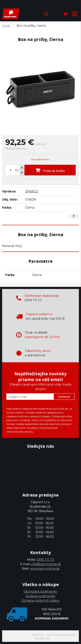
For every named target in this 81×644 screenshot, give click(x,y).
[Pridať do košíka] (50, 170)
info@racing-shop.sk (46, 564)
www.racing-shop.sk (45, 569)
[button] (46, 14)
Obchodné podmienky (40, 592)
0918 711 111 (45, 560)
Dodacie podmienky (40, 596)
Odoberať (64, 397)
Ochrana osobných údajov (41, 601)
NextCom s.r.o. (42, 638)
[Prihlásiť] (56, 14)
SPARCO (32, 191)
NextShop (38, 634)
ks (17, 170)
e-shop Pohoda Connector (61, 634)
